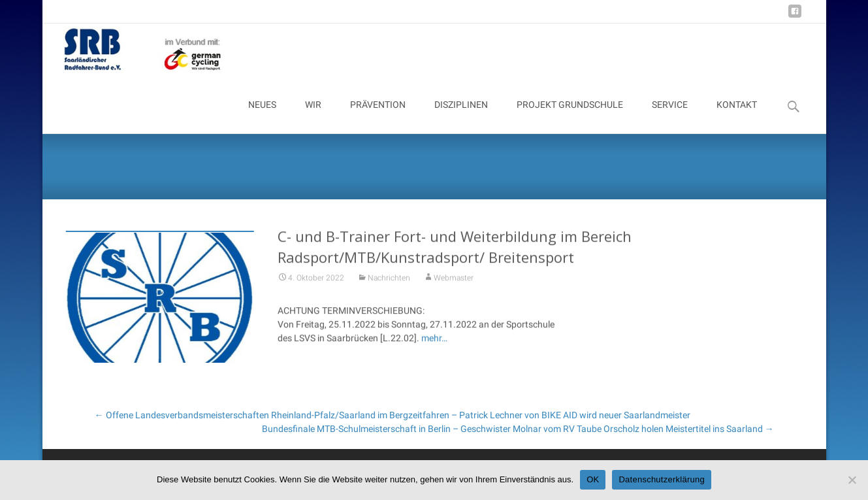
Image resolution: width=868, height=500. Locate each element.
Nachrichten (389, 282)
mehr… (434, 342)
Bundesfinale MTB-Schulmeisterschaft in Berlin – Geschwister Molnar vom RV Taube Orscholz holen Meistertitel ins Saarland (518, 429)
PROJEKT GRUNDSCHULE (570, 116)
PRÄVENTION (378, 116)
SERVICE (670, 116)
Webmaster (454, 282)
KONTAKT (737, 116)
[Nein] (852, 480)
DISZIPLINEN (461, 116)
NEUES (262, 116)
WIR (313, 116)
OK (593, 479)
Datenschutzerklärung (661, 479)
